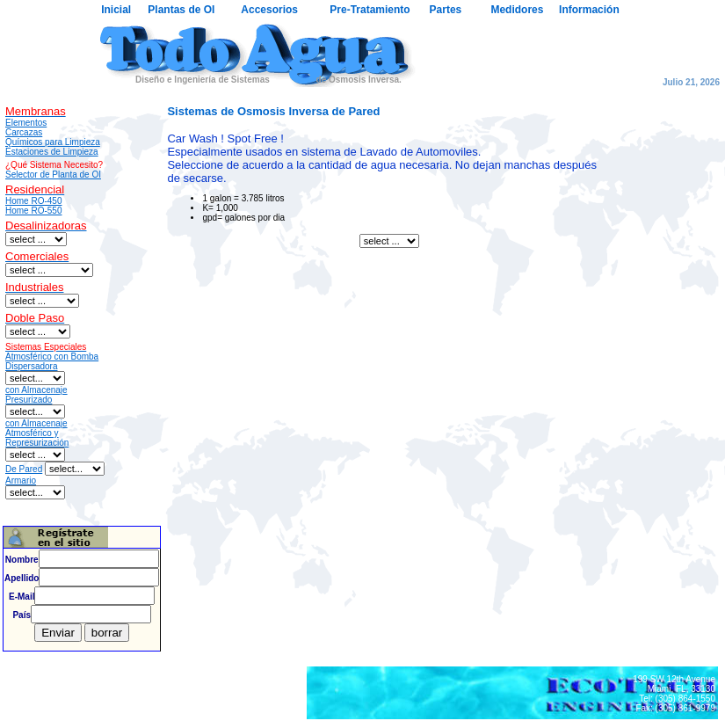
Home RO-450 (33, 201)
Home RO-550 (33, 211)
